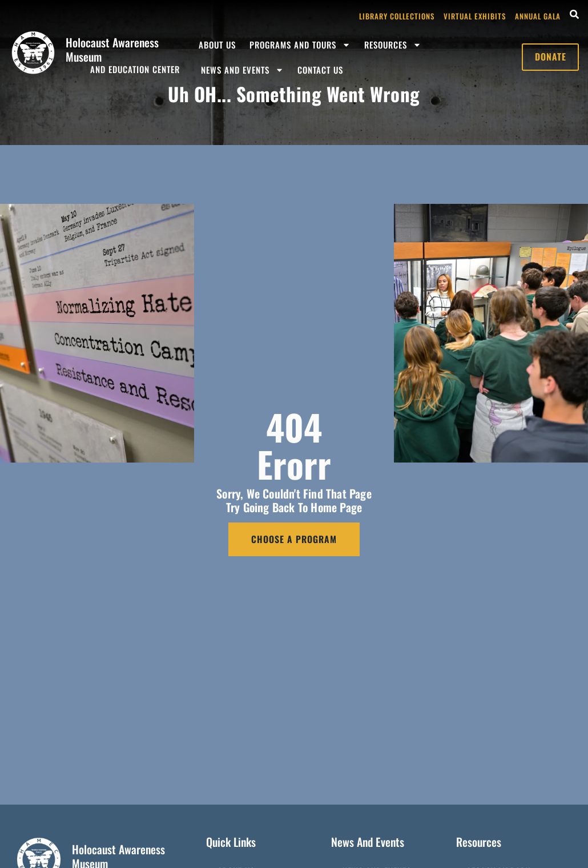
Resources (393, 45)
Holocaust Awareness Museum (112, 49)
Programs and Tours (300, 45)
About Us (217, 45)
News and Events (242, 70)
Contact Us (320, 70)
